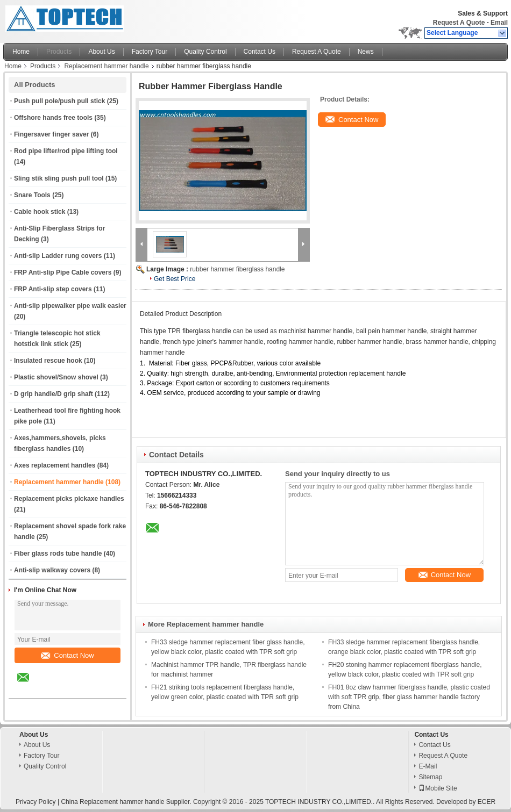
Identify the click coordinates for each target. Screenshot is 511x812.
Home (21, 52)
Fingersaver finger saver (51, 134)
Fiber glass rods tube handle (58, 554)
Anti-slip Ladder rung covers (58, 256)
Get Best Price (175, 279)
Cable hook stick (40, 212)
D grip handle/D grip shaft (54, 394)
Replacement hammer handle (106, 66)
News (366, 52)
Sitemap (430, 777)
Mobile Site (438, 788)
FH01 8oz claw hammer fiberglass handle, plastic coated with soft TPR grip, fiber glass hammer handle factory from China (409, 697)
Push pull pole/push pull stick (59, 101)
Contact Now (67, 655)
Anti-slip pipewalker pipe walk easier (70, 306)
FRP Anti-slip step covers (53, 289)
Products (59, 52)
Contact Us (260, 52)
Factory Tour (150, 52)
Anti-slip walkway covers (52, 570)
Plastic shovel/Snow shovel (56, 377)
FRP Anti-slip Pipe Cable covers (63, 272)
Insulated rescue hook (48, 361)
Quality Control (205, 52)
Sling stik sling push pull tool (59, 178)
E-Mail (428, 766)
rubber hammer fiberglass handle (237, 269)
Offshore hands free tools (53, 118)
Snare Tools (32, 195)
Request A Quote (459, 23)
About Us (101, 52)
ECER (487, 802)
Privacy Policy (36, 802)
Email (499, 23)
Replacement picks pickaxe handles (69, 499)
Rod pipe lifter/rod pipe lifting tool (66, 151)
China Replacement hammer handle (112, 802)
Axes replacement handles (55, 465)
